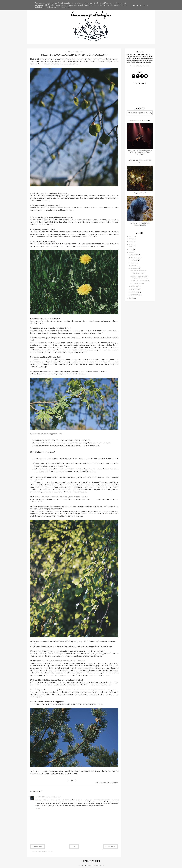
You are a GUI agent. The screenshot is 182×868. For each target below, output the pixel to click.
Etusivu (74, 846)
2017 (131, 298)
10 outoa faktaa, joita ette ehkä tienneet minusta (140, 224)
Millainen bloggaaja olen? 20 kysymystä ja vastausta (140, 277)
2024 (131, 236)
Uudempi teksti (38, 846)
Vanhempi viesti (111, 846)
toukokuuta (135, 268)
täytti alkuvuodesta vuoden (53, 208)
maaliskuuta (135, 289)
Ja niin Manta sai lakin (137, 283)
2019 (131, 250)
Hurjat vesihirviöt (140, 193)
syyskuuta (134, 260)
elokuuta (134, 263)
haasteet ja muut (106, 783)
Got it (146, 5)
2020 (131, 247)
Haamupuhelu (84, 668)
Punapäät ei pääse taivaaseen (140, 280)
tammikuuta (135, 295)
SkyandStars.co (99, 865)
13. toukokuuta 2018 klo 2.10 (51, 797)
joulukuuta (134, 255)
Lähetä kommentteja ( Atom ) (43, 851)
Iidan (78, 59)
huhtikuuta (134, 286)
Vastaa (38, 808)
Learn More (137, 5)
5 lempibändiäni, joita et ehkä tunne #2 (140, 161)
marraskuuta (135, 257)
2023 (131, 239)
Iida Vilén (38, 797)
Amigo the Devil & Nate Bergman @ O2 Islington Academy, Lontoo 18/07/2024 (140, 152)
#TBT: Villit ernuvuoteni (138, 271)
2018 (131, 252)
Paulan (69, 59)
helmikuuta (135, 292)
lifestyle (115, 783)
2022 (131, 241)
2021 (131, 244)
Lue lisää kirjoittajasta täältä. (140, 66)
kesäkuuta (134, 266)
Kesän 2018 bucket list (138, 273)
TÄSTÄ (95, 499)
